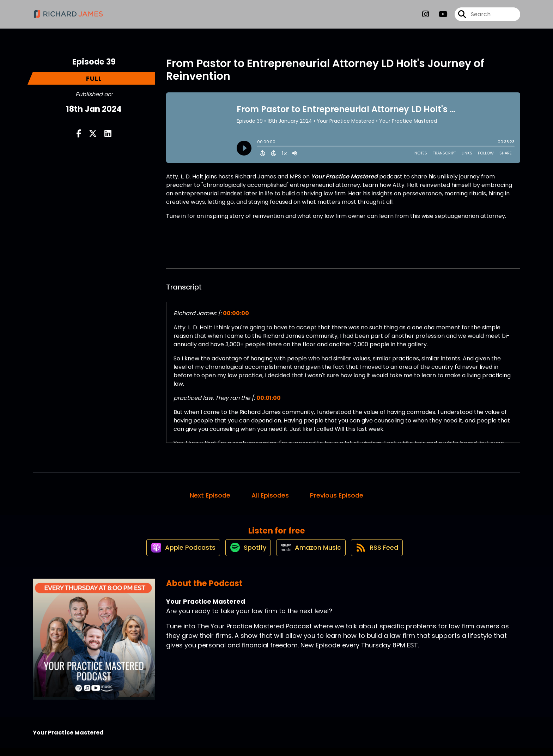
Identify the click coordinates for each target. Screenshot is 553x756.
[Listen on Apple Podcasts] (175, 555)
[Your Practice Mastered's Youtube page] (439, 17)
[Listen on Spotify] (244, 554)
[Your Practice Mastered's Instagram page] (426, 17)
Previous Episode (337, 495)
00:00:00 (236, 313)
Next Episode (210, 495)
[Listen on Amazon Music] (311, 555)
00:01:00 (269, 398)
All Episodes (270, 495)
